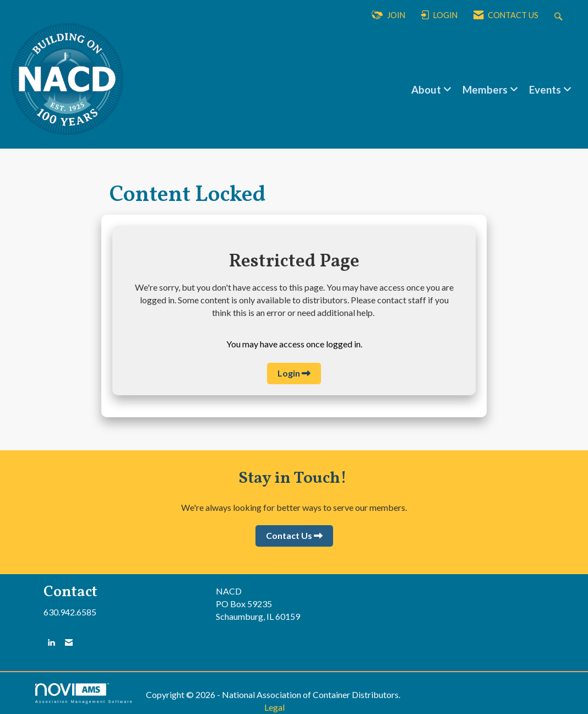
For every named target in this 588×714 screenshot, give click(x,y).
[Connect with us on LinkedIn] (51, 642)
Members (486, 90)
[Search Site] (560, 16)
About (427, 90)
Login (289, 373)
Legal (274, 707)
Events (546, 90)
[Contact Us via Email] (69, 642)
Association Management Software (84, 693)
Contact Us (289, 535)
